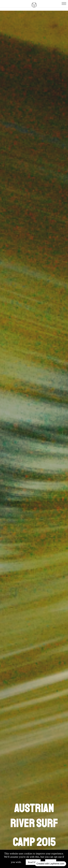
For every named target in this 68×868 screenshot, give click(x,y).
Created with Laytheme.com (50, 864)
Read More (33, 862)
